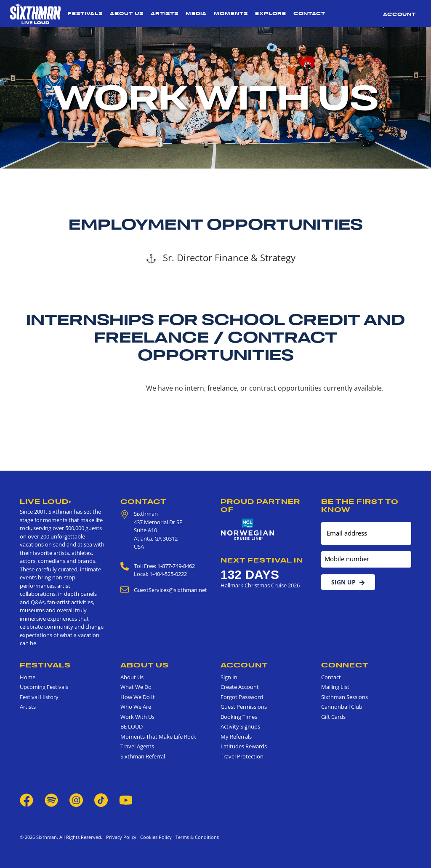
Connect (345, 665)
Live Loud (45, 501)
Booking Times (239, 717)
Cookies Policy (155, 837)
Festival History (39, 697)
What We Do (136, 687)
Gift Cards (333, 717)
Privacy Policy (121, 837)
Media (196, 13)
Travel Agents (137, 746)
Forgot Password (242, 697)
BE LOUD (132, 726)
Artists (165, 13)
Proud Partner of (260, 505)
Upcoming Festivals (44, 687)
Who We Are (136, 707)
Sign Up (348, 582)
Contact (309, 13)
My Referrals (236, 737)
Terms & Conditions (196, 837)
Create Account (240, 687)
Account (399, 14)
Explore (271, 13)
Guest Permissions (244, 707)
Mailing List (335, 687)
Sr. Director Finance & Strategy (221, 258)
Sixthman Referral (143, 756)
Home (28, 677)
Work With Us (137, 717)
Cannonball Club (342, 707)
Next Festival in (262, 560)
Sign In (229, 677)
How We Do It (138, 697)
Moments (231, 13)
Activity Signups (240, 726)
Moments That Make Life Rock (158, 737)
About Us (127, 13)
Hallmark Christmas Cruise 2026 (260, 585)
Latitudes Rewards (244, 746)
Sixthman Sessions (345, 697)
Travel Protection (242, 756)
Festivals (85, 13)
